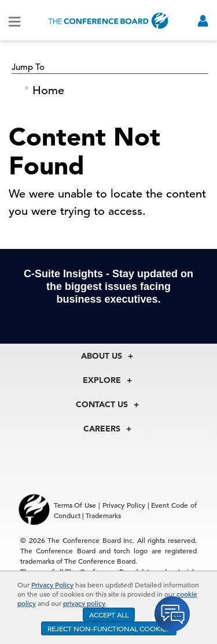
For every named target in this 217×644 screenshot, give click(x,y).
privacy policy (84, 603)
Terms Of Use (75, 505)
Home (48, 90)
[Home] (109, 21)
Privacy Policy (52, 585)
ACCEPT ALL (109, 615)
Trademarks (103, 515)
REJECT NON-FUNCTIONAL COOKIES (109, 628)
